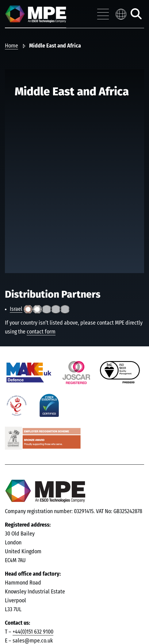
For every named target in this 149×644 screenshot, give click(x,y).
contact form (41, 332)
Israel (16, 309)
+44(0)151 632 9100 (33, 632)
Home (11, 46)
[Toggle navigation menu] (103, 14)
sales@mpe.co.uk (33, 641)
